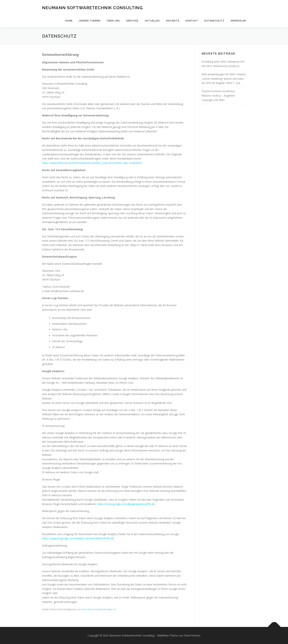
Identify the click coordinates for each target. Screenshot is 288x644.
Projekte (173, 21)
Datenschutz (214, 21)
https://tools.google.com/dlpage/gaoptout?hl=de (126, 504)
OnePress (163, 635)
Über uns (113, 21)
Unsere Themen (90, 21)
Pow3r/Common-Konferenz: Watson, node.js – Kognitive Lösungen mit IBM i (218, 96)
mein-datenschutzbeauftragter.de (99, 609)
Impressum (238, 21)
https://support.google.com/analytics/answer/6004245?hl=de (78, 538)
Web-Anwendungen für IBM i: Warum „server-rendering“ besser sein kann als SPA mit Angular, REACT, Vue (224, 79)
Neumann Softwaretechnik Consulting (92, 7)
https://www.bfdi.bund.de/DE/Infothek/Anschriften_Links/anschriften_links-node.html (92, 163)
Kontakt (192, 21)
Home (69, 21)
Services (132, 21)
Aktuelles (152, 21)
